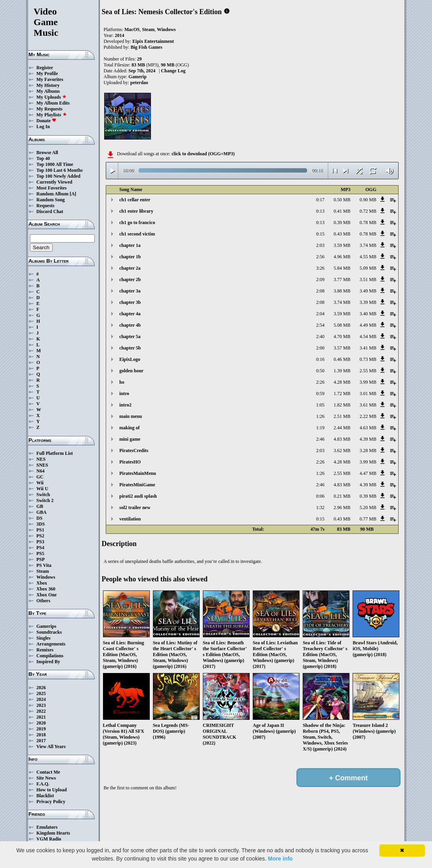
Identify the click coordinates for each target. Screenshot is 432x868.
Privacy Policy (51, 802)
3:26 (320, 268)
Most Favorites (52, 188)
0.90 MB (368, 200)
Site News (46, 778)
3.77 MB (342, 280)
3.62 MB (342, 451)
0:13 (320, 211)
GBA (42, 512)
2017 (41, 741)
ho (122, 382)
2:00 (320, 348)
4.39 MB (368, 439)
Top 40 (43, 158)
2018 (41, 735)
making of (130, 428)
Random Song (51, 200)
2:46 (320, 439)
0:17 (320, 200)
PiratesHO (130, 462)
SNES (42, 465)
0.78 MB (368, 223)
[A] (73, 194)
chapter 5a (130, 337)
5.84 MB (342, 268)
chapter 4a (130, 314)
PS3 (40, 542)
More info (280, 859)
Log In (43, 127)
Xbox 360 (46, 589)
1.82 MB (342, 405)
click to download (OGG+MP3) (203, 154)
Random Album (53, 194)
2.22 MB (368, 416)
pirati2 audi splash (138, 496)
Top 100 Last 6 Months (60, 170)
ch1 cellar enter (135, 200)
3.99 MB (368, 382)
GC (40, 477)
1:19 (320, 428)
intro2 (126, 405)
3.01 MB (368, 394)
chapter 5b (130, 348)
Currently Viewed (54, 182)
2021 (41, 717)
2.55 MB (368, 371)
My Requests (50, 109)
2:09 (320, 280)
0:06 (320, 496)
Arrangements (51, 644)
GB (40, 506)
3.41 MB (368, 348)
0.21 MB (342, 496)
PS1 (40, 530)
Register (45, 68)
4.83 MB (342, 439)
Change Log (173, 71)
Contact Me (48, 772)
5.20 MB (368, 508)
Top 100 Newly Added (59, 176)
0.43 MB (342, 234)
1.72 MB (342, 394)
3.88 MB (342, 291)
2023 (41, 705)
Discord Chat (50, 211)
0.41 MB (342, 211)
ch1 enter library (136, 211)
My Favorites (50, 79)
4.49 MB (368, 325)
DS (40, 518)
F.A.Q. (43, 784)
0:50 (320, 371)
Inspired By (48, 662)
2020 (41, 723)
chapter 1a (130, 245)
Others (43, 601)
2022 (41, 711)
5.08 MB (342, 325)
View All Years (51, 747)
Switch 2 (45, 500)
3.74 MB (368, 245)
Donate (47, 121)
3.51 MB (368, 280)
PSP (41, 559)
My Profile (47, 74)
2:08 (320, 291)
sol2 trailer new (135, 508)
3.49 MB (368, 291)
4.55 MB (368, 257)
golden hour (132, 371)
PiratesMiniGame (137, 485)
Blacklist (45, 796)
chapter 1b (130, 257)
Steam (43, 571)
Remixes (45, 650)
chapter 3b (130, 302)
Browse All (47, 153)
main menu (131, 416)
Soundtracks (49, 632)
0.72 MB (368, 211)
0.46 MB (342, 359)
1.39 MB (342, 371)
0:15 (320, 234)
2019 (41, 729)
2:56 (320, 257)
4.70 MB (342, 337)
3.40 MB (368, 314)
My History (48, 85)
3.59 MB (342, 245)
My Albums (48, 91)
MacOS (132, 29)
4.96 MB (342, 257)
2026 (41, 688)
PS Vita (44, 565)
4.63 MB (368, 428)
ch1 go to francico (137, 223)
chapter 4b (130, 325)
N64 (41, 471)
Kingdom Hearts (53, 833)
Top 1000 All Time (55, 164)
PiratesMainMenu (138, 473)
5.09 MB (368, 268)
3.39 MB (368, 302)
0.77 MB (368, 519)
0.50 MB (342, 200)
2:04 (320, 314)
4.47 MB (368, 473)
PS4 (40, 548)
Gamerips (47, 626)
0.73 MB (368, 359)
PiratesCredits (134, 451)
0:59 (320, 394)
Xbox (42, 583)
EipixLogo (130, 359)
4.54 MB (368, 337)
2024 (41, 699)
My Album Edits (53, 103)
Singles (44, 638)
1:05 (320, 405)
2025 (41, 693)
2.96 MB (342, 508)
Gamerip (138, 77)
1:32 (320, 508)
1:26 (320, 416)
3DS (41, 524)
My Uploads (51, 97)
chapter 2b (130, 280)
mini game (130, 439)
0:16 (320, 359)
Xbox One (47, 595)
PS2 (40, 536)
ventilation (130, 519)
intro (124, 394)
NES (41, 459)
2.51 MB (342, 416)
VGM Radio (49, 839)
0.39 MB (342, 223)
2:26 (320, 382)
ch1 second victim (137, 234)
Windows (46, 577)
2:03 (320, 245)
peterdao (139, 83)
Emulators (47, 827)
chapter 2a (130, 268)
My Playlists (52, 115)
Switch (43, 495)
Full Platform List (55, 453)
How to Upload (52, 790)
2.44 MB (342, 428)
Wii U (42, 489)
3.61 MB (368, 405)
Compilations (50, 656)
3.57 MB (342, 348)
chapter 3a (130, 291)
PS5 (40, 554)
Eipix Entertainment (153, 41)
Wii (40, 483)
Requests (46, 206)
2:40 (320, 337)
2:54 (320, 325)
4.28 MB (342, 382)
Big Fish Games (146, 47)
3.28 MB (368, 451)
